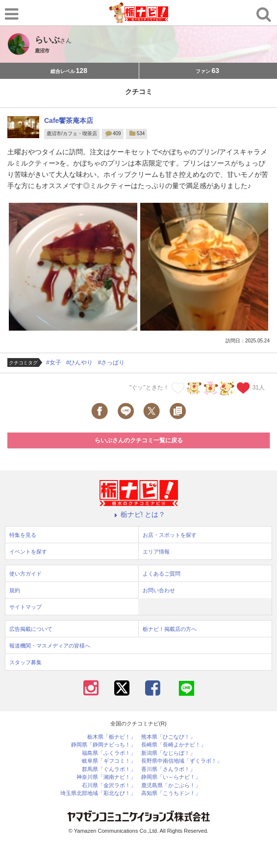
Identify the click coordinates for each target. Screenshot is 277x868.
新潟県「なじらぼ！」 (168, 753)
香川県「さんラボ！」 (168, 769)
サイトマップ (25, 607)
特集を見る (23, 535)
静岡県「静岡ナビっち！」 (103, 745)
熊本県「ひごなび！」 (168, 737)
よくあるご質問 (162, 574)
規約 (15, 590)
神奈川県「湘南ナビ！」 (106, 777)
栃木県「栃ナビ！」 (112, 737)
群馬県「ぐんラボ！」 (109, 769)
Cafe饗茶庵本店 (69, 121)
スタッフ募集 (25, 662)
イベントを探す (28, 552)
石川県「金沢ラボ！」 (109, 785)
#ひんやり (80, 362)
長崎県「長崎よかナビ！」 (174, 745)
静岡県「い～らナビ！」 (171, 777)
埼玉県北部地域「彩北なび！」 (98, 793)
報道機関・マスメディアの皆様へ (50, 646)
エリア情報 (156, 552)
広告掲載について (31, 629)
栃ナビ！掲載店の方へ (170, 629)
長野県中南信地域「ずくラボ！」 (182, 761)
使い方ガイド (25, 574)
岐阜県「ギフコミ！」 (109, 761)
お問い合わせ (159, 590)
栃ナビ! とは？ (139, 514)
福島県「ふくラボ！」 (109, 753)
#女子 (54, 362)
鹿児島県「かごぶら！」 (171, 785)
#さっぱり (111, 362)
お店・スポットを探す (170, 535)
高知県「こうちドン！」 (171, 793)
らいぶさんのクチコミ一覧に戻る (139, 440)
